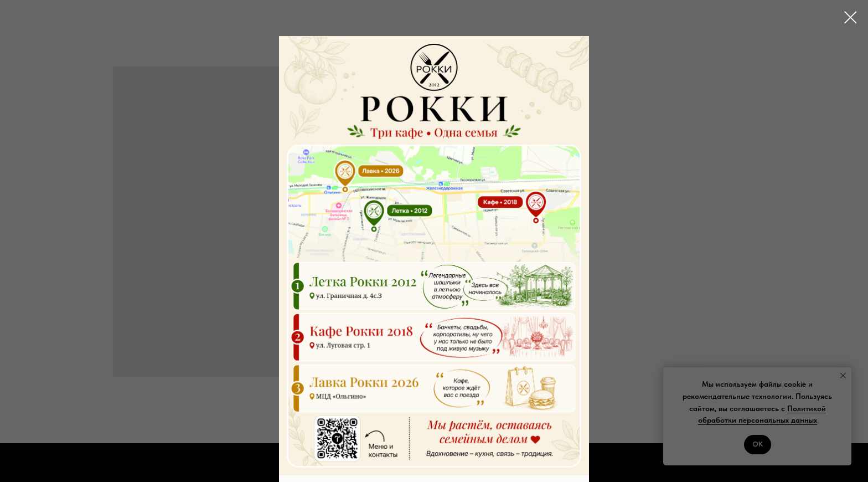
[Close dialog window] (851, 17)
